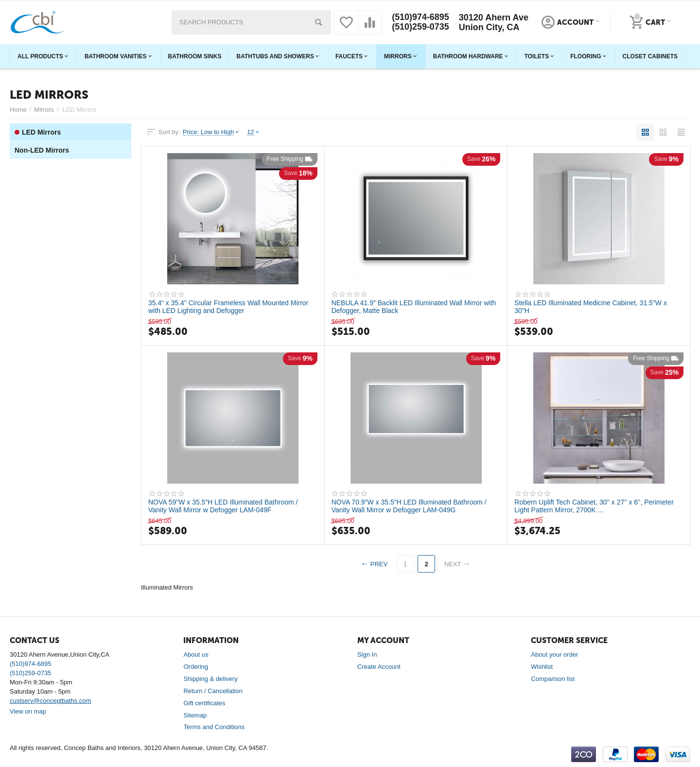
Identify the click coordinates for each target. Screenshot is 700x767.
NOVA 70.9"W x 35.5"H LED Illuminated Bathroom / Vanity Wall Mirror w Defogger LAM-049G (409, 506)
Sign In (367, 654)
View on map (28, 711)
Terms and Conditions (214, 727)
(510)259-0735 (420, 27)
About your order (554, 654)
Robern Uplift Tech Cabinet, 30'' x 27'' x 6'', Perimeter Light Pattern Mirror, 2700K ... (594, 506)
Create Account (379, 667)
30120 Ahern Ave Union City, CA (494, 22)
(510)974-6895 (420, 17)
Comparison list (553, 679)
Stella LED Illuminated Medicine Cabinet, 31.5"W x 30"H (591, 307)
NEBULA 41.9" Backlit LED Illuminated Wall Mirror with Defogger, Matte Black (414, 307)
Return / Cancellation (213, 691)
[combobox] (251, 22)
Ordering (196, 667)
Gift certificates (204, 703)
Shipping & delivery (210, 679)
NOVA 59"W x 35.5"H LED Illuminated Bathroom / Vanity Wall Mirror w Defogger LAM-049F (223, 506)
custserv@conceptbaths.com (50, 701)
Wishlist (542, 667)
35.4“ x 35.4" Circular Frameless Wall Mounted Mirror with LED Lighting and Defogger (228, 307)
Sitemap (195, 715)
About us (196, 654)
